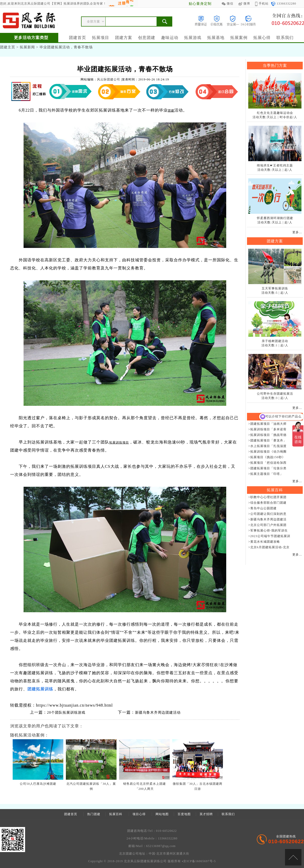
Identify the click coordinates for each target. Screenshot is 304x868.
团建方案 (124, 38)
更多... (297, 232)
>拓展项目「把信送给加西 (267, 463)
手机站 (262, 4)
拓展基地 (216, 38)
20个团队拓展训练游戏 (66, 713)
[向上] (293, 857)
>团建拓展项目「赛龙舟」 (267, 440)
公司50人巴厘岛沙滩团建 (38, 784)
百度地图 (184, 814)
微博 (244, 4)
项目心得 (139, 814)
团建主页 (8, 47)
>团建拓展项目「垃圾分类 (267, 468)
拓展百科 (116, 814)
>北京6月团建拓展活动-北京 (269, 547)
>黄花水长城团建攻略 (264, 542)
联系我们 (285, 38)
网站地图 (162, 814)
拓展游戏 (193, 38)
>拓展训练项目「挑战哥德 (267, 435)
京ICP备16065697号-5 (200, 861)
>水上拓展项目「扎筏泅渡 (267, 446)
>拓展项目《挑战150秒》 (267, 457)
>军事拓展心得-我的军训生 (268, 531)
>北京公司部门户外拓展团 (267, 525)
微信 (227, 4)
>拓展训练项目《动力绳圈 (267, 452)
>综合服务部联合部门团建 (267, 503)
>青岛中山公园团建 (262, 508)
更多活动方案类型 (31, 38)
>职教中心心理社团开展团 (267, 497)
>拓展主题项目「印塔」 (266, 474)
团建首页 (78, 38)
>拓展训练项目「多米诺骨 (267, 429)
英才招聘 (206, 814)
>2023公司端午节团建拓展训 (269, 536)
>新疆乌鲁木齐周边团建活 (267, 519)
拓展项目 (101, 38)
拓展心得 (262, 38)
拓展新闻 (27, 47)
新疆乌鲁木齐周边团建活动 (158, 713)
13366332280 (284, 4)
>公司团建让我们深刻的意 (267, 514)
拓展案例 (239, 38)
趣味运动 (170, 38)
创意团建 (147, 38)
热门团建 (94, 814)
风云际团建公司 (109, 79)
